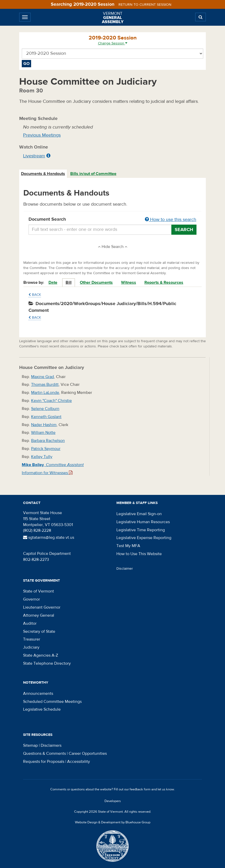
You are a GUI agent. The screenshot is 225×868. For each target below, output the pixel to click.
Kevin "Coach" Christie (51, 401)
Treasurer (32, 639)
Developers (113, 801)
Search (184, 230)
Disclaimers (51, 745)
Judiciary (31, 647)
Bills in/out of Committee (93, 174)
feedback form (140, 789)
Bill (69, 282)
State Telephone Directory (47, 663)
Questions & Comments (44, 753)
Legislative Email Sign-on (139, 514)
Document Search (112, 220)
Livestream (34, 156)
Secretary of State (39, 631)
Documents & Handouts (43, 174)
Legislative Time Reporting (141, 530)
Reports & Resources (164, 282)
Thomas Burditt (45, 385)
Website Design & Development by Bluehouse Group (113, 822)
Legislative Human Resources (143, 522)
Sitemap (30, 745)
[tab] (43, 174)
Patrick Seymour (46, 449)
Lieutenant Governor (42, 607)
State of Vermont (38, 591)
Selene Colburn (45, 409)
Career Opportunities (88, 753)
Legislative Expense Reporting (144, 538)
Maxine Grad (43, 377)
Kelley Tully (42, 457)
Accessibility (79, 762)
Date (53, 282)
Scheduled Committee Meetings (52, 702)
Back (35, 295)
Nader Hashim (44, 425)
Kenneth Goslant (46, 417)
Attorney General (39, 615)
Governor (31, 599)
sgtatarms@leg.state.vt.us (49, 537)
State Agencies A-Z (41, 655)
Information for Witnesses (47, 473)
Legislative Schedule (42, 709)
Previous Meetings (42, 135)
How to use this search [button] (171, 220)
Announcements (38, 694)
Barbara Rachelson (48, 441)
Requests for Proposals (44, 762)
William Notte (43, 433)
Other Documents (96, 282)
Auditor (30, 623)
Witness (129, 282)
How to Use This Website (139, 554)
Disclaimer (125, 569)
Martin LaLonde (45, 393)
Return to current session (145, 5)
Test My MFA (128, 546)
